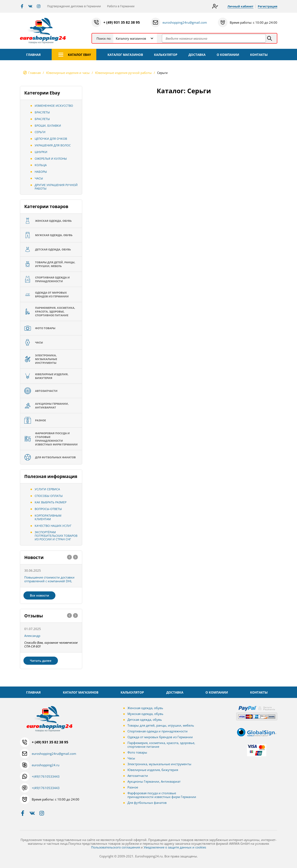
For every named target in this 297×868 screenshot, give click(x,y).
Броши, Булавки (48, 126)
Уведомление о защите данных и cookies (175, 847)
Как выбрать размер (51, 502)
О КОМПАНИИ (228, 55)
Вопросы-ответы (48, 509)
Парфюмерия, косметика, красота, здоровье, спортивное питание (161, 745)
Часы (39, 178)
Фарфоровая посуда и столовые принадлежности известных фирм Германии (162, 795)
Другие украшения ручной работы (56, 187)
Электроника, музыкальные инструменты (159, 764)
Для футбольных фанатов (147, 803)
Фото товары (137, 752)
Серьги (40, 132)
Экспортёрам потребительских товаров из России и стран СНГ (56, 536)
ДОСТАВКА (197, 55)
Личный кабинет (240, 6)
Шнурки (41, 152)
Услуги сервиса (47, 489)
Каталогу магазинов (131, 38)
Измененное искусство (54, 106)
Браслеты (42, 112)
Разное (133, 787)
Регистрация (268, 6)
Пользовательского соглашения (115, 847)
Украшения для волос (53, 145)
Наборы (41, 172)
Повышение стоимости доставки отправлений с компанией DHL (49, 579)
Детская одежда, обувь (145, 720)
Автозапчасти (138, 776)
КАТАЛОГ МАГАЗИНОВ (125, 55)
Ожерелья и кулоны (51, 159)
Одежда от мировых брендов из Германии (160, 737)
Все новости (39, 595)
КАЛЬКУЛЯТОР (166, 55)
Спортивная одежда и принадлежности (158, 731)
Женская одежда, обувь (145, 708)
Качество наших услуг (53, 526)
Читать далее (41, 661)
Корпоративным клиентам (48, 517)
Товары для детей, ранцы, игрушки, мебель (161, 725)
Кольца (41, 165)
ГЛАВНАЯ (33, 55)
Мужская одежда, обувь (145, 714)
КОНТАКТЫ (259, 55)
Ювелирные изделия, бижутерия (153, 770)
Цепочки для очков (51, 139)
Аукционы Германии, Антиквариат (154, 781)
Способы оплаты (49, 496)
